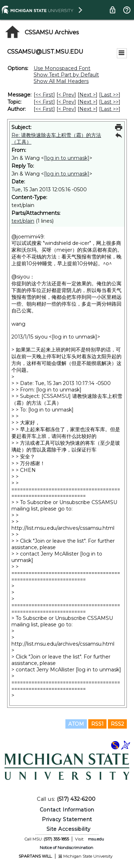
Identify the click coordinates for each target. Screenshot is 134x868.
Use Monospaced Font (62, 68)
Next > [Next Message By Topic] (88, 102)
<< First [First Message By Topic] (44, 102)
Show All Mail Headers (61, 81)
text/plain (23, 221)
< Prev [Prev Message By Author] (66, 109)
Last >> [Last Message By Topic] (110, 102)
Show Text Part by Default (66, 75)
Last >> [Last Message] (110, 95)
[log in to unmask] (67, 158)
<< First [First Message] (44, 95)
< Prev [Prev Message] (66, 95)
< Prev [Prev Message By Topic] (66, 102)
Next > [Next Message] (88, 95)
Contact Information (67, 810)
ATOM (76, 724)
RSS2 (117, 724)
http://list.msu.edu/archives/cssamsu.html (63, 528)
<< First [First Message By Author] (44, 109)
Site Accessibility (69, 829)
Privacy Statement (67, 819)
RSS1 (97, 724)
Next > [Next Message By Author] (88, 109)
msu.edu (96, 839)
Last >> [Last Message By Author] (110, 109)
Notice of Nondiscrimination (66, 848)
